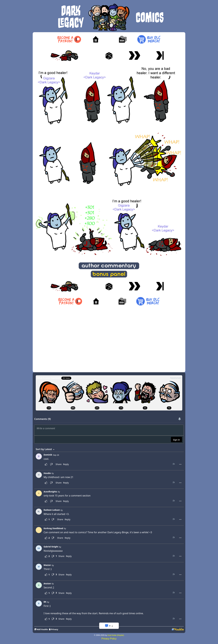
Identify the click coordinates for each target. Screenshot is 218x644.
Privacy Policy (109, 639)
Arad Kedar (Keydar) (116, 635)
